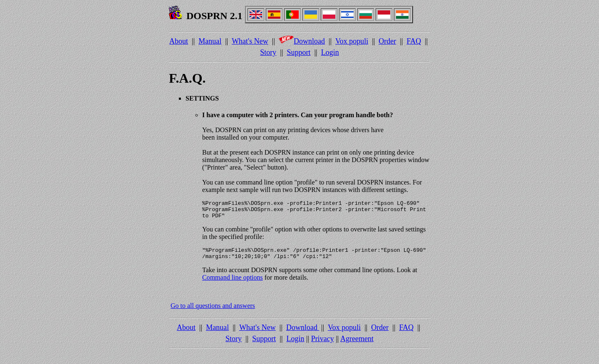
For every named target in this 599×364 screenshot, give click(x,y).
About (179, 41)
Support (299, 52)
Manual (210, 41)
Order (387, 41)
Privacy (323, 345)
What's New (250, 41)
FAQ (414, 41)
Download (302, 41)
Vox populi (352, 41)
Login (330, 52)
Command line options (233, 284)
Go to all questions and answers (213, 312)
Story (268, 52)
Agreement (357, 345)
